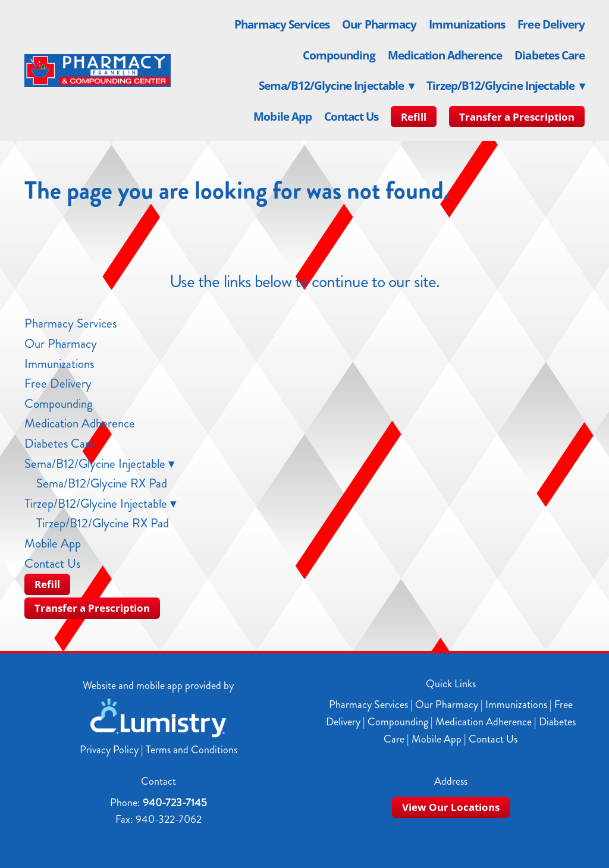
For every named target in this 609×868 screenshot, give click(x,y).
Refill (414, 117)
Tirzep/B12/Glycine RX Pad (103, 523)
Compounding (339, 55)
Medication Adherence (445, 55)
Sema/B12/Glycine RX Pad (102, 483)
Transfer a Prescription (517, 117)
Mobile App (282, 117)
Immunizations (467, 24)
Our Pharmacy (379, 24)
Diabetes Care (550, 55)
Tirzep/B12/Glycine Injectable (506, 86)
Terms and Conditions (192, 750)
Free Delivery (551, 24)
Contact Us (351, 117)
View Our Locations (451, 807)
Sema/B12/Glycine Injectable (336, 86)
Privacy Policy (109, 750)
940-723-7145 (175, 803)
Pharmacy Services (282, 24)
